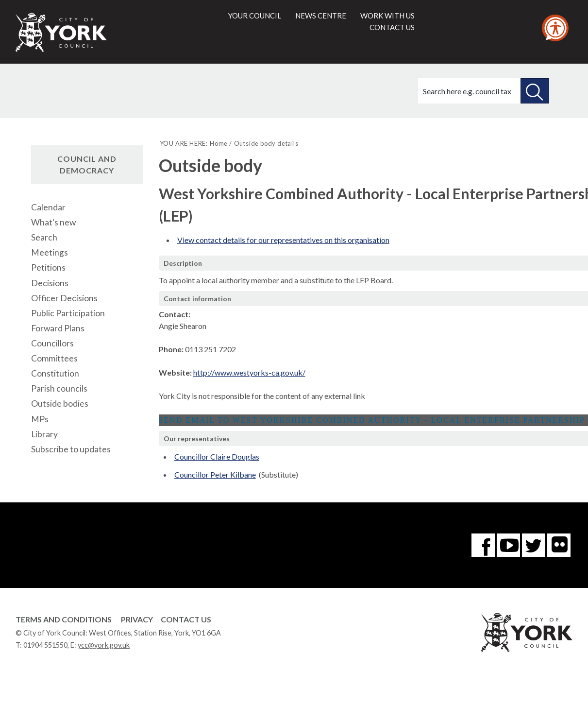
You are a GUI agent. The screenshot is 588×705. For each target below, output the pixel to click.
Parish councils (59, 388)
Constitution (55, 373)
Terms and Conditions (64, 619)
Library (44, 434)
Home (219, 143)
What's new (53, 222)
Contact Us (186, 619)
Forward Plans (58, 328)
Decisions (50, 283)
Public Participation (68, 313)
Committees (54, 358)
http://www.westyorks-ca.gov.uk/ (249, 372)
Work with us (387, 16)
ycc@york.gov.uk (104, 645)
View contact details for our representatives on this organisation (283, 240)
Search (44, 237)
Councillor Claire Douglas (217, 456)
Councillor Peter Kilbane (215, 474)
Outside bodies (60, 404)
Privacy (137, 619)
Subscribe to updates (71, 449)
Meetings (50, 252)
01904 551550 (45, 645)
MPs (40, 419)
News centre (321, 16)
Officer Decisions (64, 298)
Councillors (52, 343)
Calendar (48, 207)
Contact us (392, 27)
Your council (255, 16)
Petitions (48, 267)
